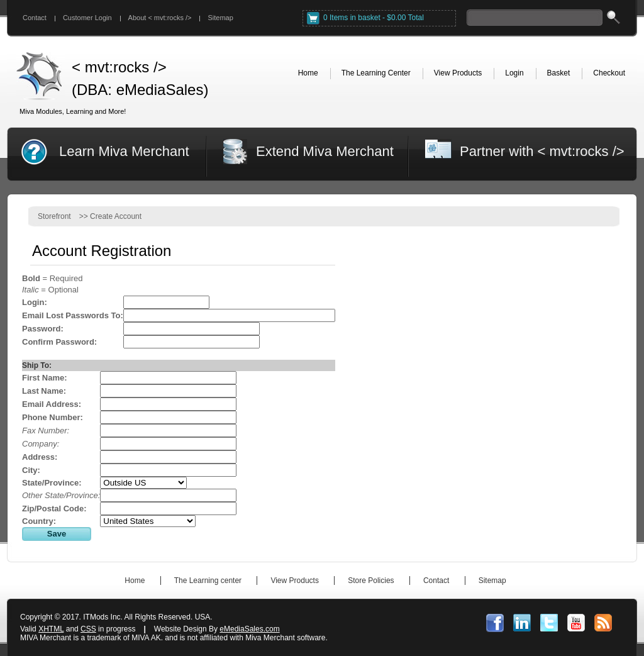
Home (135, 581)
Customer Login (87, 18)
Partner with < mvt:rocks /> (542, 151)
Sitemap (220, 18)
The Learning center (208, 581)
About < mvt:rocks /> (160, 18)
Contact (35, 18)
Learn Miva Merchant (124, 151)
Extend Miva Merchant (325, 151)
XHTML (51, 629)
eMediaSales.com (249, 629)
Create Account (116, 216)
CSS (88, 629)
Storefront (54, 216)
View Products (294, 581)
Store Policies (371, 581)
